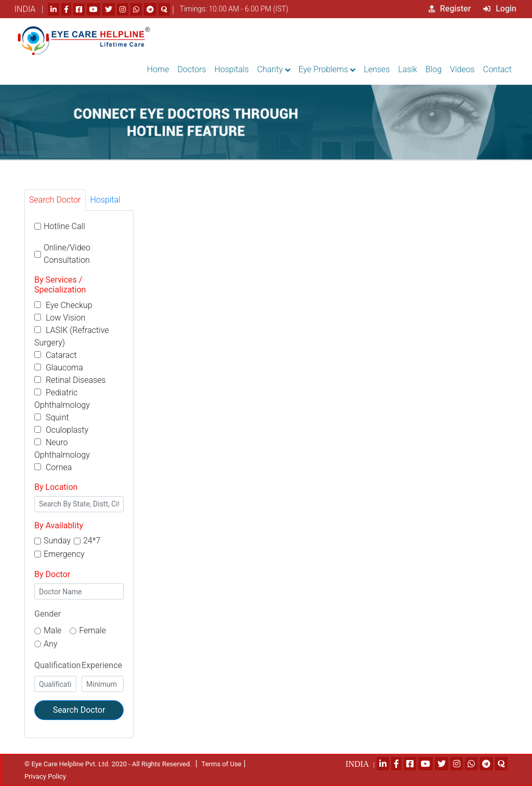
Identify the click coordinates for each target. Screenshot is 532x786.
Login (500, 9)
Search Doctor (79, 710)
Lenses (377, 69)
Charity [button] (270, 69)
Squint (52, 417)
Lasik (408, 69)
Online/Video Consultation (67, 254)
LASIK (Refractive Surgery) (72, 336)
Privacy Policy (45, 776)
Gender (48, 614)
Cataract (56, 355)
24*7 (92, 541)
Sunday (57, 541)
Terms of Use (222, 764)
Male (52, 630)
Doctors (192, 69)
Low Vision (60, 318)
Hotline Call (64, 226)
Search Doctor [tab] (55, 200)
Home (158, 69)
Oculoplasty (61, 430)
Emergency (64, 554)
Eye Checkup (63, 305)
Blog (434, 69)
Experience (102, 665)
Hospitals (232, 69)
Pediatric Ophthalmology (62, 399)
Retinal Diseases (70, 380)
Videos (462, 69)
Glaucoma (59, 368)
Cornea (53, 467)
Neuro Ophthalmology (62, 449)
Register (450, 9)
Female (92, 630)
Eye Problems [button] (324, 69)
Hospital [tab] (105, 200)
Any (50, 644)
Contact (497, 69)
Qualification (57, 665)
